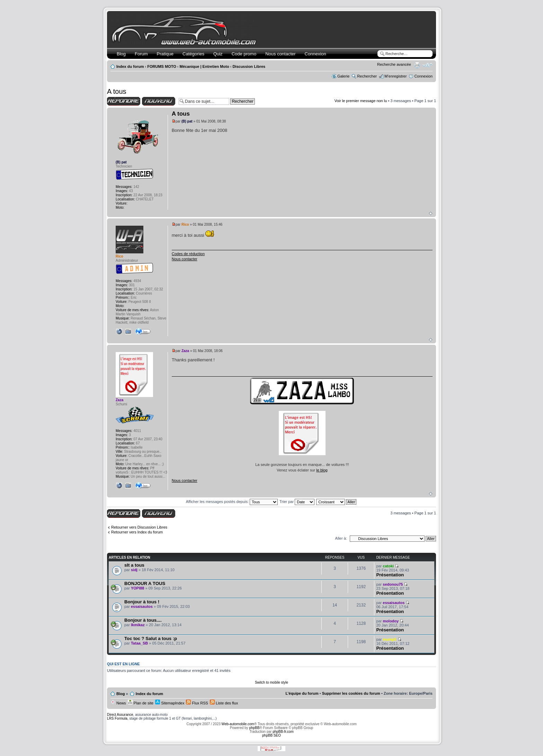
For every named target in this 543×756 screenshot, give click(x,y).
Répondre (124, 101)
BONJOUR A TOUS (145, 583)
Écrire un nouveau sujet (159, 101)
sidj (134, 570)
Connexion (315, 54)
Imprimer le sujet (417, 65)
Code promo (244, 54)
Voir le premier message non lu (361, 101)
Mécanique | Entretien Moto (204, 66)
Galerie (343, 76)
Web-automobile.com (237, 724)
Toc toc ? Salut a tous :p (151, 638)
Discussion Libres (249, 66)
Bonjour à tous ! (142, 602)
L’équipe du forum (302, 693)
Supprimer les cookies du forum (351, 693)
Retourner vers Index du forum (137, 532)
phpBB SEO (271, 735)
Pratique (165, 54)
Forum (141, 54)
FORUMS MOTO (162, 66)
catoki (388, 566)
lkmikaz (138, 625)
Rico (185, 224)
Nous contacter (280, 54)
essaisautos (142, 606)
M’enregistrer (395, 76)
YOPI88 (138, 588)
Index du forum (130, 66)
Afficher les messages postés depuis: (232, 502)
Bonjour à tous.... (143, 620)
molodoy (391, 621)
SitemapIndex (170, 703)
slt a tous (134, 565)
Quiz (218, 54)
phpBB (254, 728)
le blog (322, 470)
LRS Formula (117, 718)
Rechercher (367, 76)
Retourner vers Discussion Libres (139, 527)
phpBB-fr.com (283, 732)
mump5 (389, 639)
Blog (121, 54)
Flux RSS (197, 703)
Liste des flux (224, 703)
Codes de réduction (188, 254)
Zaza (185, 351)
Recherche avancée (394, 64)
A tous (117, 91)
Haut (431, 213)
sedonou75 (393, 584)
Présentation (390, 575)
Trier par (297, 502)
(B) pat (187, 121)
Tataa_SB (139, 643)
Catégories (193, 54)
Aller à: (341, 538)
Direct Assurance (120, 715)
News (118, 703)
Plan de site (141, 703)
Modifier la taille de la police (428, 65)
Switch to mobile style (271, 682)
